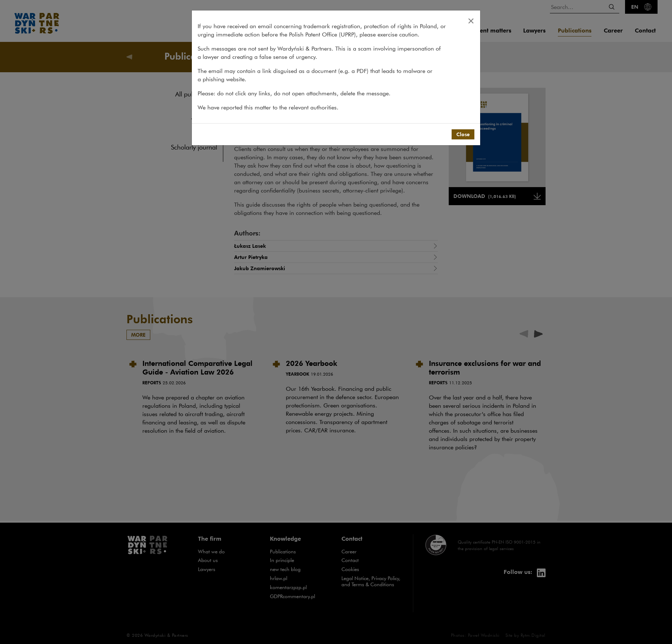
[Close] (471, 21)
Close (463, 134)
